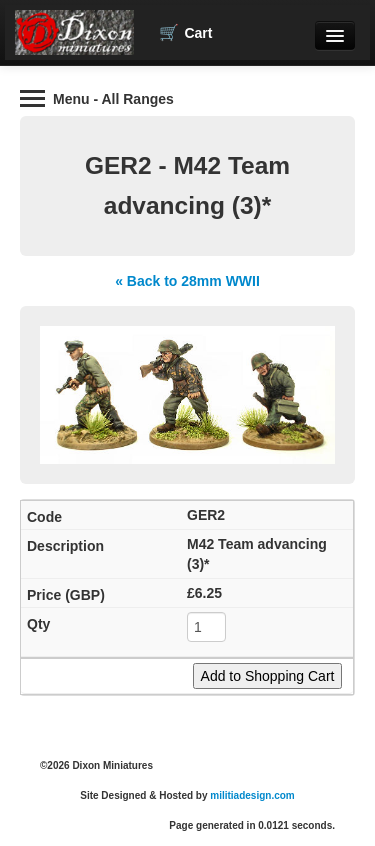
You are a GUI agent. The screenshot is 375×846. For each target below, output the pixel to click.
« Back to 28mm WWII (187, 281)
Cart (185, 33)
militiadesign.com (252, 795)
